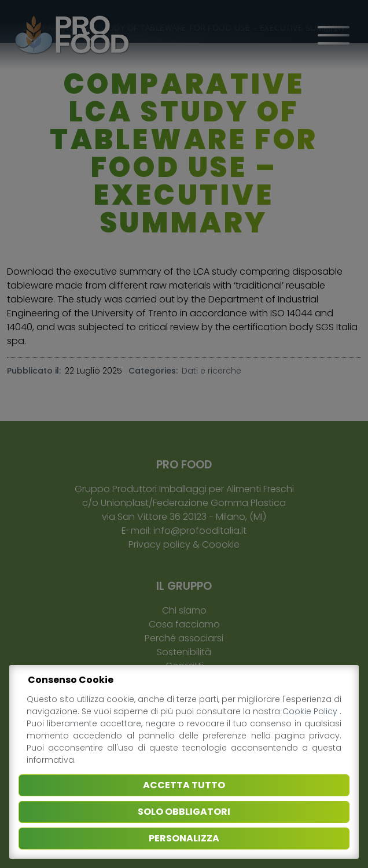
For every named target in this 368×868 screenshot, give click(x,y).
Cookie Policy (311, 711)
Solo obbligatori (184, 812)
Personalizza (184, 838)
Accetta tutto (184, 785)
